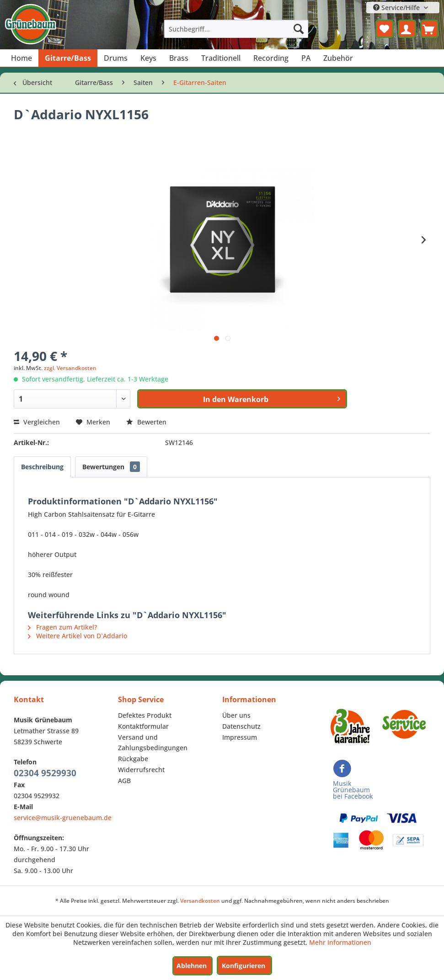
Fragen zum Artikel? (62, 627)
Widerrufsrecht (141, 770)
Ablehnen (192, 966)
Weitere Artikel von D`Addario (78, 636)
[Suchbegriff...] (236, 29)
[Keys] (148, 58)
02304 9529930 (45, 773)
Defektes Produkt (145, 715)
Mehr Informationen (340, 942)
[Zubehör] (338, 58)
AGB (124, 781)
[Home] (21, 58)
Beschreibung (42, 467)
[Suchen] (299, 29)
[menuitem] (236, 29)
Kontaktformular (143, 726)
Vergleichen (37, 422)
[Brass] (179, 58)
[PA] (306, 58)
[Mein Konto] (407, 29)
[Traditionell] (221, 58)
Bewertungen (111, 467)
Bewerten (146, 422)
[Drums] (116, 58)
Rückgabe (133, 759)
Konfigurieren (243, 966)
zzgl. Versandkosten (70, 368)
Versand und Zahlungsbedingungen (153, 743)
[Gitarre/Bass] (68, 58)
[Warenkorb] (429, 29)
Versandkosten (200, 901)
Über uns (236, 715)
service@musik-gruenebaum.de (63, 818)
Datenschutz (241, 726)
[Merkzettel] (385, 29)
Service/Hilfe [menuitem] (397, 8)
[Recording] (271, 58)
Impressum (240, 737)
